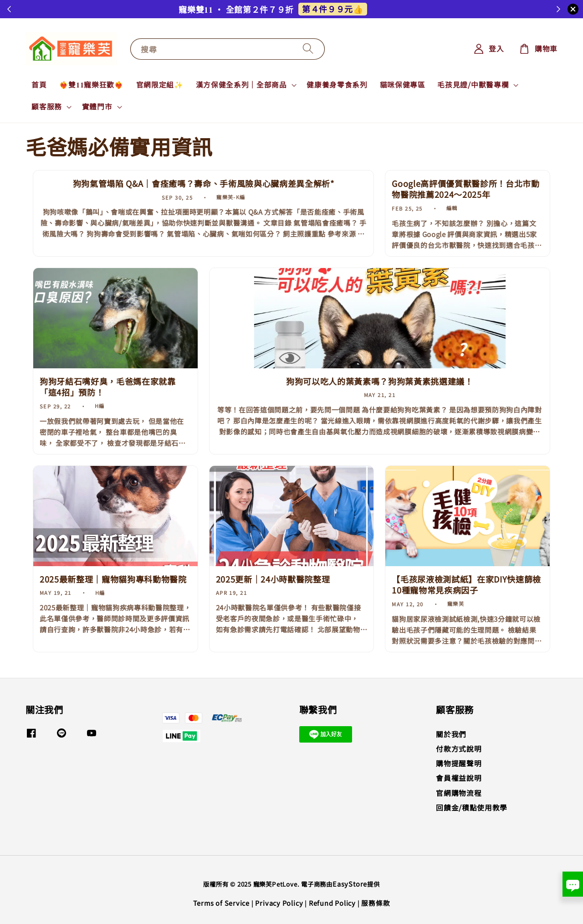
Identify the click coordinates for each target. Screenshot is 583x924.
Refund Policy (332, 903)
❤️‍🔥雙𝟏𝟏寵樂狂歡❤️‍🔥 (92, 85)
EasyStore (350, 884)
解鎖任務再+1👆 (328, 9)
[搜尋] (308, 49)
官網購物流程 (459, 793)
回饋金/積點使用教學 (472, 808)
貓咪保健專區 (403, 85)
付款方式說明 (459, 749)
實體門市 (97, 107)
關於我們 (451, 735)
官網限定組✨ (160, 85)
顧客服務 (47, 107)
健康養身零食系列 (337, 85)
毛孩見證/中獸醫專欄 (473, 85)
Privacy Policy (279, 903)
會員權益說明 (459, 778)
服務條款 (376, 903)
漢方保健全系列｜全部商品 (241, 85)
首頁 (39, 85)
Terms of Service (222, 903)
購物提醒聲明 (459, 763)
